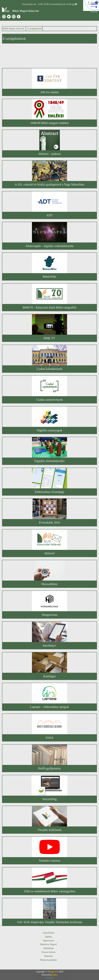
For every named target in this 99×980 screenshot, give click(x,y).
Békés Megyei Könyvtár (14, 29)
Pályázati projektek (48, 960)
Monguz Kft (53, 972)
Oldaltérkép (48, 948)
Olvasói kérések (48, 952)
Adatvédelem (48, 933)
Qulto (55, 975)
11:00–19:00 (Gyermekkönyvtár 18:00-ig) (56, 4)
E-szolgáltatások (35, 29)
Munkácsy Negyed (48, 944)
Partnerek (48, 956)
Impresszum (48, 941)
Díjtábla (48, 937)
